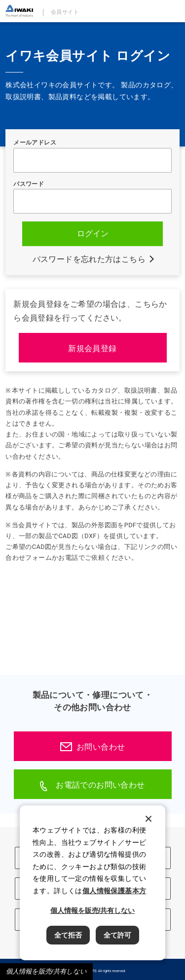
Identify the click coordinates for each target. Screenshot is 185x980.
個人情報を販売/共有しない (46, 971)
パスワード (29, 184)
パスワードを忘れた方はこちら (89, 259)
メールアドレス (35, 143)
